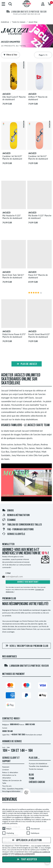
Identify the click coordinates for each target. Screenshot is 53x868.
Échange (9, 520)
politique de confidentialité (25, 854)
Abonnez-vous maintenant (28, 582)
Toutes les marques (36, 769)
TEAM (31, 779)
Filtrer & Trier (10, 55)
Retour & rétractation (10, 772)
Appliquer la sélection (26, 840)
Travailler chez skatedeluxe (39, 766)
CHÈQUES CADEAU (37, 782)
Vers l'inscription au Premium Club (26, 646)
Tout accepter (26, 860)
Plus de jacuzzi (27, 364)
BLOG (31, 775)
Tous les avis (7, 786)
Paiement (6, 767)
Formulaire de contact (34, 735)
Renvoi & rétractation (16, 515)
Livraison (6, 770)
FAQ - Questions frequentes (13, 789)
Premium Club (9, 599)
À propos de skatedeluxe (38, 764)
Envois (8, 511)
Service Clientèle (14, 534)
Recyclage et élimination (11, 791)
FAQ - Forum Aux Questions (18, 530)
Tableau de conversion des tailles (22, 525)
